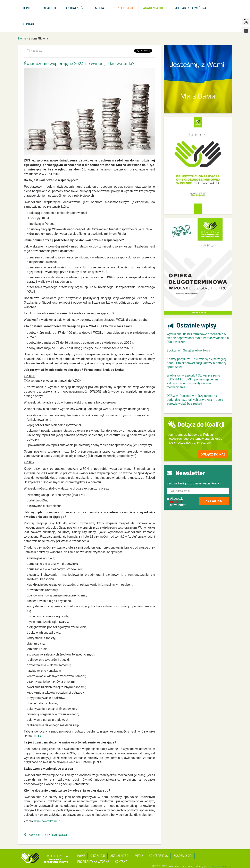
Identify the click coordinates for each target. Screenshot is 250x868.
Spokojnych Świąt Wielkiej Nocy (188, 350)
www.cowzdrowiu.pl (48, 821)
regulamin (177, 502)
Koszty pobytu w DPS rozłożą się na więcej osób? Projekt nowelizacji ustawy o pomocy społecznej (197, 363)
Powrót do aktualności (47, 835)
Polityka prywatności (221, 866)
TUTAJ (38, 736)
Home (22, 38)
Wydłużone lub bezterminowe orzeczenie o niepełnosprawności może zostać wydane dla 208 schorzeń (198, 338)
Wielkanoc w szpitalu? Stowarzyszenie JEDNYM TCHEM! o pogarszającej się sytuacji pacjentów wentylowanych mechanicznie (193, 381)
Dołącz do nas (213, 454)
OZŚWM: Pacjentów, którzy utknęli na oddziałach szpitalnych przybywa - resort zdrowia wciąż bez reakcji (195, 400)
